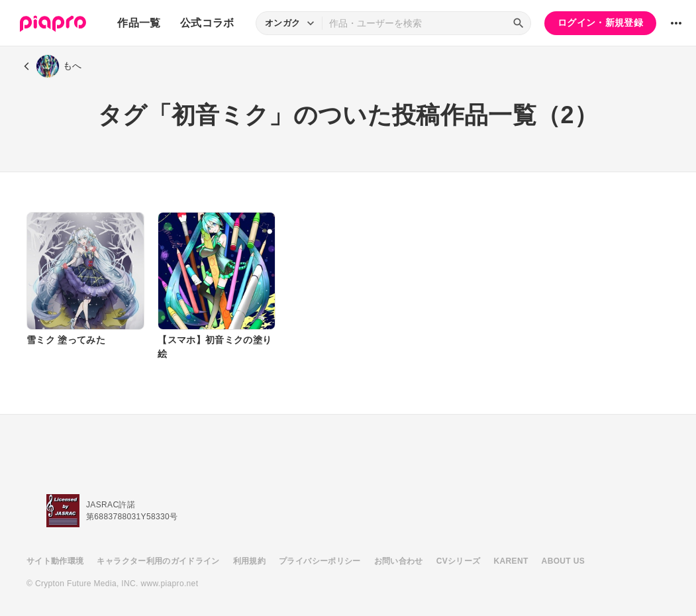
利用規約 (249, 561)
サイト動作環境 (55, 561)
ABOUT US (563, 561)
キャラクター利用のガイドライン (158, 561)
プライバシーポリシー (320, 561)
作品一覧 (139, 23)
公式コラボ (207, 23)
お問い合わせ (399, 561)
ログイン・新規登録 (600, 23)
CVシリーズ (459, 561)
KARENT (511, 561)
